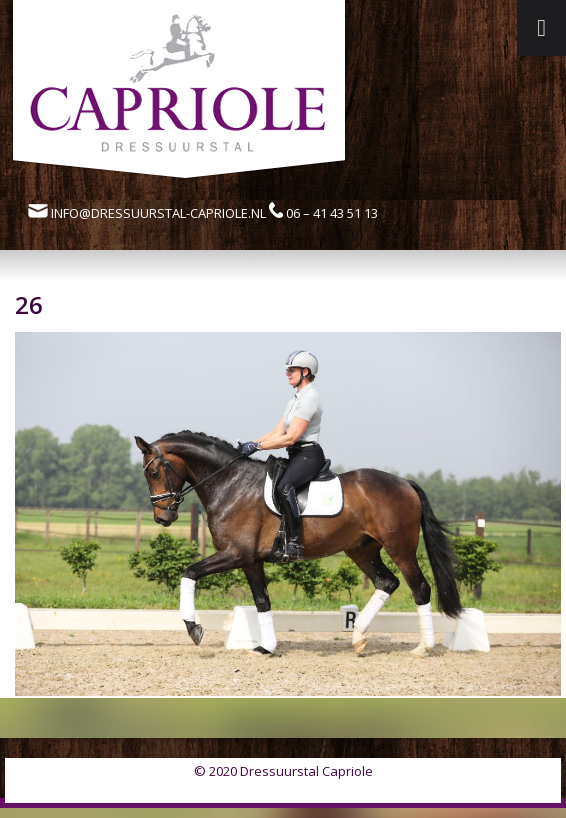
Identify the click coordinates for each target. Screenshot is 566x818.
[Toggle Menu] (541, 28)
